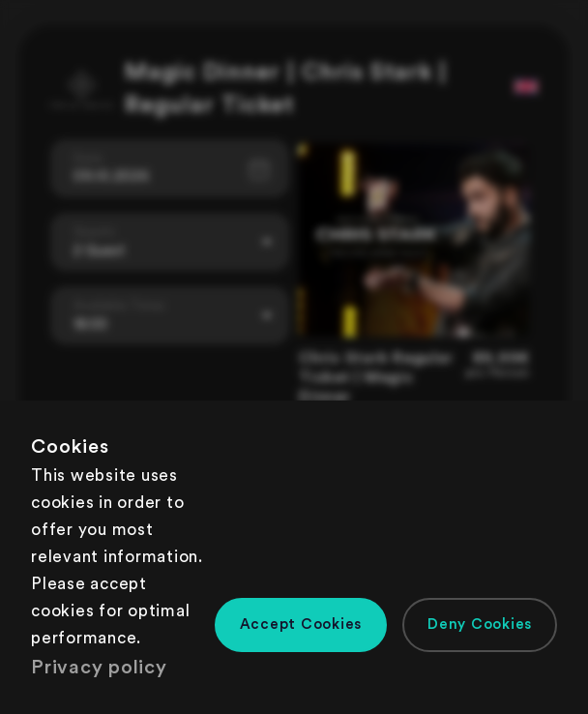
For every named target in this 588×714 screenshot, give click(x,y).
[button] (301, 625)
